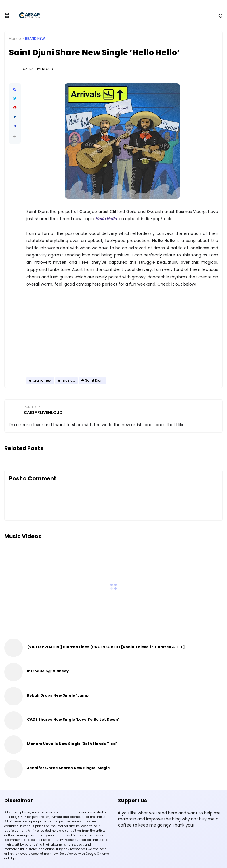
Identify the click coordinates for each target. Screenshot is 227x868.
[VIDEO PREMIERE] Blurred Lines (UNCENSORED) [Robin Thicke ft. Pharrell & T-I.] (106, 647)
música (68, 380)
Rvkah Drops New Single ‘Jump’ (58, 695)
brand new (35, 39)
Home (15, 39)
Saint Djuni (94, 380)
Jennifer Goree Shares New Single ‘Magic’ (69, 768)
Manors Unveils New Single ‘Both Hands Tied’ (72, 744)
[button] (15, 136)
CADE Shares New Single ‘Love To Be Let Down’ (73, 719)
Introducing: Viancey (48, 671)
